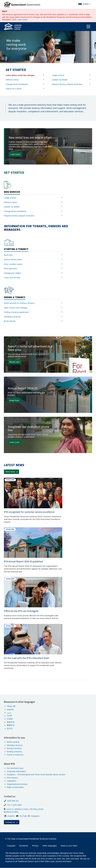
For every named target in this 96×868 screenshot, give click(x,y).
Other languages (50, 846)
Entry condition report (13, 264)
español (10, 709)
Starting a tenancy (15, 745)
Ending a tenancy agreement (16, 312)
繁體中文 (11, 725)
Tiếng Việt (11, 706)
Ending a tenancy (14, 752)
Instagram (35, 816)
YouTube (23, 816)
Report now (14, 362)
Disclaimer (24, 846)
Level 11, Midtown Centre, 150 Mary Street (25, 809)
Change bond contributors (17, 84)
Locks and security (12, 277)
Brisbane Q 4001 (11, 812)
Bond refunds (10, 321)
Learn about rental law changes (20, 75)
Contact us (12, 822)
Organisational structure (17, 784)
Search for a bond (13, 89)
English (87, 4)
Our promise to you (15, 768)
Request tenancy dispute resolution (67, 84)
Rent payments (10, 269)
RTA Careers (12, 778)
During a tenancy (14, 748)
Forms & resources (15, 755)
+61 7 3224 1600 (14, 805)
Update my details (60, 80)
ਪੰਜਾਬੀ (9, 716)
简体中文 (11, 722)
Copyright (11, 846)
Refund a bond (12, 80)
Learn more (22, 20)
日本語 (10, 719)
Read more (14, 400)
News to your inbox (69, 846)
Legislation (12, 781)
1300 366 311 (13, 801)
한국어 (10, 728)
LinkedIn (11, 816)
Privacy (35, 846)
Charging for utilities (13, 273)
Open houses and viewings (16, 308)
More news (10, 472)
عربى (9, 713)
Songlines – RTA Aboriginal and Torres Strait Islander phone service (36, 774)
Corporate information (16, 771)
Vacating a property (12, 317)
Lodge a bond (58, 75)
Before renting (13, 742)
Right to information (15, 787)
